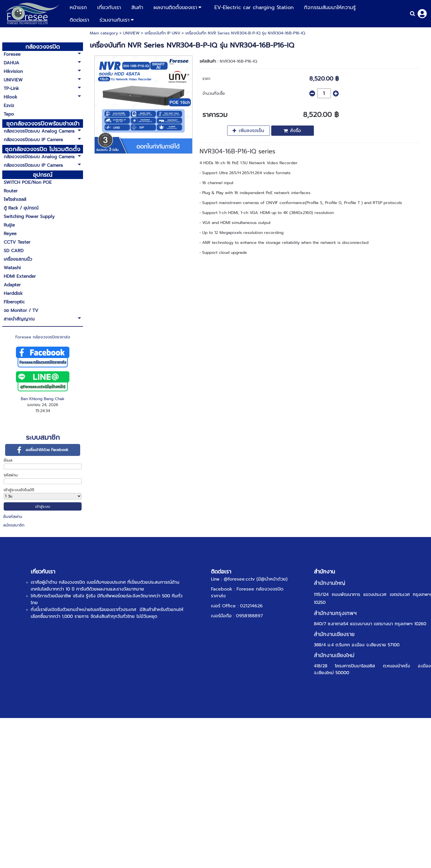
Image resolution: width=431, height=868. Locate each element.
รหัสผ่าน (11, 475)
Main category (104, 33)
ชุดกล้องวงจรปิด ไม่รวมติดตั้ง (43, 149)
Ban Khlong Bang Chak (43, 399)
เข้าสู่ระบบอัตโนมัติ (19, 490)
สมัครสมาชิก (14, 525)
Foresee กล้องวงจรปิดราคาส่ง (43, 337)
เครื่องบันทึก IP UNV (162, 33)
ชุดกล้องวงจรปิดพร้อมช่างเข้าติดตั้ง (43, 124)
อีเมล (8, 460)
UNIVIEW (131, 33)
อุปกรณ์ (43, 175)
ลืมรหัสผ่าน (13, 517)
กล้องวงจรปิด (43, 47)
